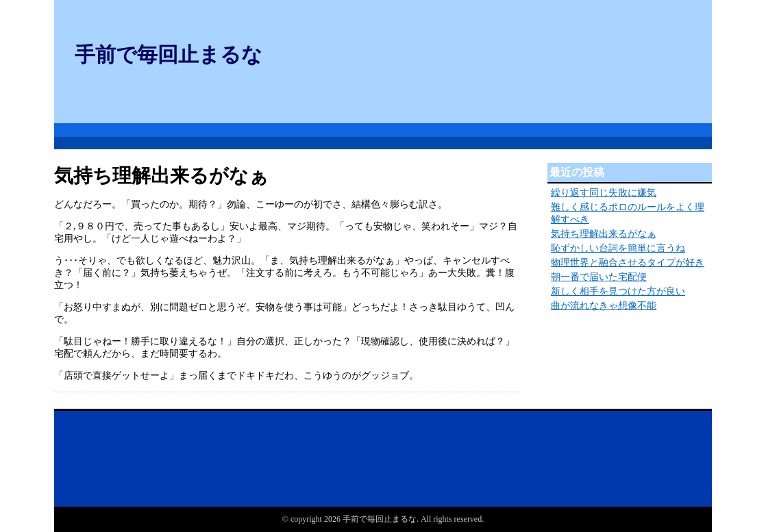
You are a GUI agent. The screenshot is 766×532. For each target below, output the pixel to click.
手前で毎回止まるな (169, 54)
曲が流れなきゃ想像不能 (604, 306)
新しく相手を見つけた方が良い (618, 291)
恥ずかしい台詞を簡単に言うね (618, 248)
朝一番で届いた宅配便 (599, 277)
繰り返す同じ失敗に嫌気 (604, 193)
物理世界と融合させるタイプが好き (628, 263)
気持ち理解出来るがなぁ (604, 234)
